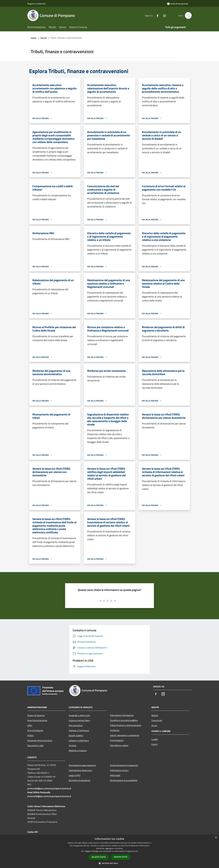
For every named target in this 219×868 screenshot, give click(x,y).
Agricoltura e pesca (119, 745)
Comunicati (157, 720)
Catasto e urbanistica (79, 740)
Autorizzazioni (117, 740)
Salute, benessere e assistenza (125, 735)
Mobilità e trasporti (78, 750)
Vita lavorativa (76, 725)
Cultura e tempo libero (79, 720)
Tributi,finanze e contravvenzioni (126, 725)
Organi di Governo (36, 715)
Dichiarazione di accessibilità (124, 780)
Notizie (155, 715)
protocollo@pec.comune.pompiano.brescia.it (49, 788)
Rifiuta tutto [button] (121, 857)
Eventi (154, 744)
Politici (31, 735)
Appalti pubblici (76, 735)
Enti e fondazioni (35, 730)
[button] (109, 863)
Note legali (115, 775)
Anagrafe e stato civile (79, 715)
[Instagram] (163, 15)
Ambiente (115, 730)
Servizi (44, 38)
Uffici (30, 725)
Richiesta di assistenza (79, 780)
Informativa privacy (119, 770)
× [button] (216, 838)
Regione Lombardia (36, 4)
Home (34, 38)
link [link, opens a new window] (136, 851)
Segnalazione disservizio (80, 770)
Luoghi (155, 739)
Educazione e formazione (122, 715)
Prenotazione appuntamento (82, 765)
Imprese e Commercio (79, 730)
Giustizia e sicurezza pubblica (124, 720)
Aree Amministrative (37, 720)
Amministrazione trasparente (124, 765)
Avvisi (154, 725)
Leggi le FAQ (75, 775)
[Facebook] (156, 15)
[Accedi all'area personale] (178, 4)
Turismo (72, 745)
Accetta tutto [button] (99, 857)
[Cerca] (188, 15)
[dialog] (109, 851)
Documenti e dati (35, 745)
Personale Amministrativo (40, 740)
